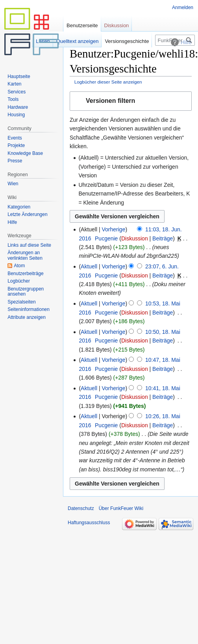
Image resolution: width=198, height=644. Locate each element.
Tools (13, 99)
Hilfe (12, 222)
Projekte (16, 145)
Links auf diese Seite (29, 245)
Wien (13, 184)
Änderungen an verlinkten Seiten (25, 255)
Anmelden (183, 7)
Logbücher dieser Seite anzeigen (108, 82)
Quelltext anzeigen (78, 41)
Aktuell (89, 266)
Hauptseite (19, 76)
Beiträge (163, 238)
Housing (16, 115)
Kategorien (19, 207)
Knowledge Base (25, 153)
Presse (15, 161)
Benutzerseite (82, 25)
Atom (19, 266)
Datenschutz (81, 508)
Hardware (18, 107)
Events (15, 138)
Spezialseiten (21, 302)
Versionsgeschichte (127, 41)
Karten (14, 84)
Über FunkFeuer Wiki (121, 508)
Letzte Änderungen (27, 214)
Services (17, 92)
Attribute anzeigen (27, 317)
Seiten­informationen (29, 309)
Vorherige (114, 229)
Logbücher (19, 281)
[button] (131, 101)
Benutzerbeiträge (25, 274)
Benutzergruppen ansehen (26, 292)
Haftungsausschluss (89, 523)
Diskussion (135, 238)
